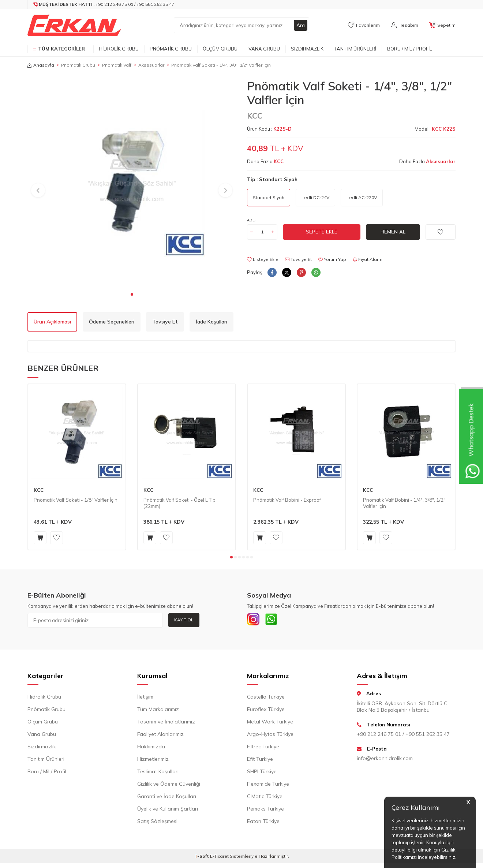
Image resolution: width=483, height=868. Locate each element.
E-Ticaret (219, 858)
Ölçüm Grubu (220, 49)
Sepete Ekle (322, 232)
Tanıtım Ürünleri (355, 49)
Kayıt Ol (184, 620)
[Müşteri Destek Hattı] (104, 4)
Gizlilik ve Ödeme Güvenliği (169, 786)
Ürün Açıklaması (52, 322)
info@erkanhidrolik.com (385, 760)
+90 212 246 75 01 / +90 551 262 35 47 (403, 736)
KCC (255, 116)
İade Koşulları (211, 322)
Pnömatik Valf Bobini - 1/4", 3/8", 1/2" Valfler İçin (404, 503)
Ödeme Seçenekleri (112, 322)
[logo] (74, 25)
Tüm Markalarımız (158, 711)
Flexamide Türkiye (268, 786)
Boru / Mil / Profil (410, 49)
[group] (132, 183)
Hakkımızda (151, 748)
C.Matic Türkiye (265, 798)
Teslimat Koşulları (158, 773)
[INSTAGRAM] (254, 620)
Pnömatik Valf (117, 65)
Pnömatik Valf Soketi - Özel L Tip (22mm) (179, 503)
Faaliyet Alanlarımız (160, 736)
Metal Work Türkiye (270, 723)
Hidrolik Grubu (119, 49)
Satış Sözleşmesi (157, 823)
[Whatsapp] (274, 620)
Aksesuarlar (151, 65)
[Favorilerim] (364, 25)
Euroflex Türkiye (266, 711)
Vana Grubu (264, 49)
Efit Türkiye (260, 761)
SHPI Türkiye (262, 773)
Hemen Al (393, 232)
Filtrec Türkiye (263, 748)
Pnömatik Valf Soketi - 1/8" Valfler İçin (76, 500)
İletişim (145, 699)
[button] (132, 294)
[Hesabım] (405, 25)
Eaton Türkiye (263, 823)
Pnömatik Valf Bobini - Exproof (287, 500)
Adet (252, 220)
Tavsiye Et (298, 259)
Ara (300, 25)
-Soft (202, 858)
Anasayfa (41, 65)
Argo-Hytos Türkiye (270, 736)
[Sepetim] (442, 25)
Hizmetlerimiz (153, 761)
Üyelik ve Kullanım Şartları (168, 811)
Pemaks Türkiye (265, 811)
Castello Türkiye (266, 699)
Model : (435, 129)
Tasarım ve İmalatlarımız (166, 723)
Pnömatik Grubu (171, 49)
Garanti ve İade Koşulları (167, 798)
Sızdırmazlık (307, 49)
